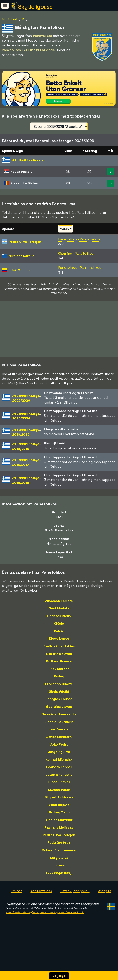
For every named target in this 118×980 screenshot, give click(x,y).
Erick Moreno (59, 679)
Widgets (104, 901)
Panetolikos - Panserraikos (79, 239)
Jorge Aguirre (59, 762)
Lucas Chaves (59, 792)
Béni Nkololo (59, 618)
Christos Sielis (59, 626)
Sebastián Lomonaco (59, 860)
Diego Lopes (59, 648)
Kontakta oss (41, 901)
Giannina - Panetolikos (76, 253)
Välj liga (59, 976)
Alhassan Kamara (59, 611)
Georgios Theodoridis (59, 724)
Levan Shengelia (59, 785)
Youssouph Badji (59, 883)
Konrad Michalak (59, 769)
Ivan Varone (59, 739)
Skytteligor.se (35, 7)
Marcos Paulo (59, 800)
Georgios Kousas (59, 709)
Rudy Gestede (59, 852)
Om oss (16, 901)
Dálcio (59, 641)
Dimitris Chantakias (59, 656)
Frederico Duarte (59, 694)
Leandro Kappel (59, 777)
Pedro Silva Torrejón (59, 845)
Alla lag (10, 19)
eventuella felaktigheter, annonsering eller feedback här (45, 922)
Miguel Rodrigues (59, 807)
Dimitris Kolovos (59, 664)
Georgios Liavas (59, 717)
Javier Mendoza (59, 747)
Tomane (59, 875)
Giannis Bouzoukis (59, 732)
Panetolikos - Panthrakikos (80, 268)
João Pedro (59, 754)
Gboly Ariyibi (59, 701)
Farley (59, 686)
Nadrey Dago (59, 822)
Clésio (59, 633)
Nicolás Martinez (59, 830)
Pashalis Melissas (59, 837)
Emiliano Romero (59, 671)
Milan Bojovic (59, 815)
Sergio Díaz (59, 868)
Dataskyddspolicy (75, 901)
